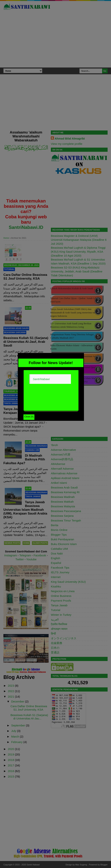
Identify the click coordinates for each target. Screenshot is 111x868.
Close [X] (29, 417)
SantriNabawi (41, 379)
